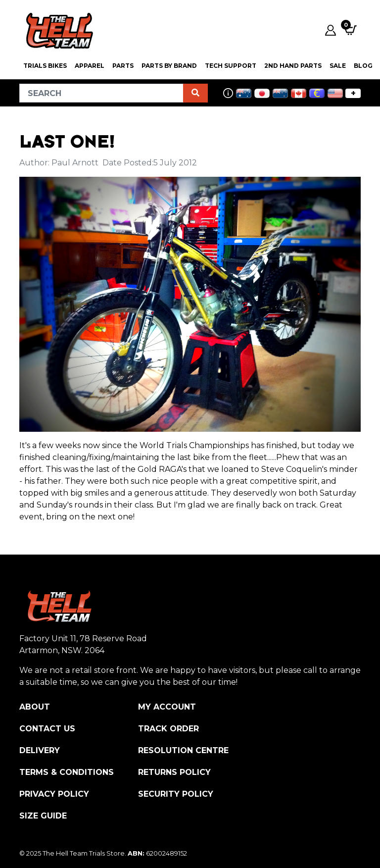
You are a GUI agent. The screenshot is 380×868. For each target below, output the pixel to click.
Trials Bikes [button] (45, 66)
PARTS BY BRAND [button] (169, 66)
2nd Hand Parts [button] (293, 66)
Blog (363, 66)
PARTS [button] (123, 66)
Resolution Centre (183, 750)
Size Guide (43, 816)
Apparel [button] (90, 66)
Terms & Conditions (67, 772)
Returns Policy (174, 772)
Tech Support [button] (231, 66)
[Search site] (195, 93)
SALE (338, 66)
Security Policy (176, 794)
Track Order (168, 729)
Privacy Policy (54, 794)
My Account (167, 707)
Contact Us (47, 729)
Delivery (40, 750)
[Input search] (101, 93)
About (35, 707)
